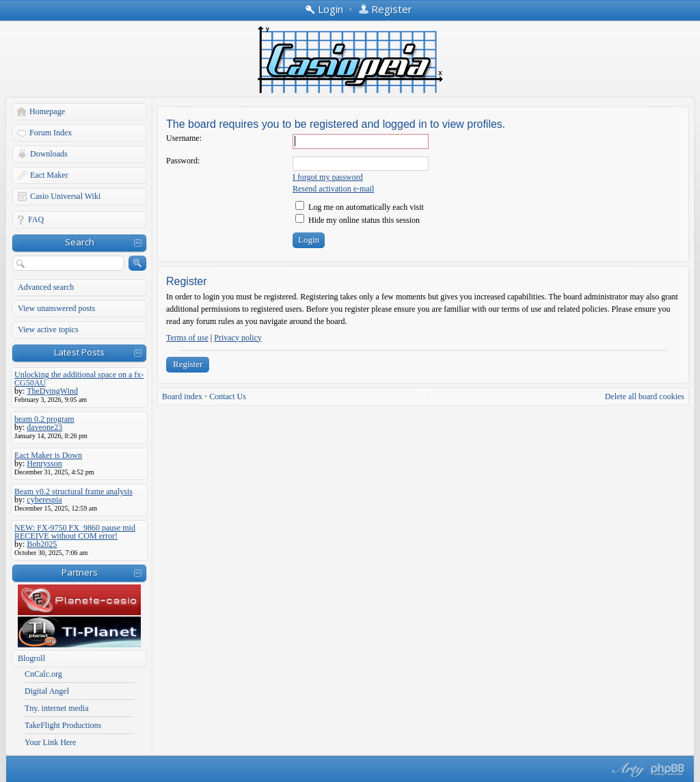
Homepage (47, 111)
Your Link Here (50, 742)
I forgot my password (328, 177)
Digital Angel (47, 691)
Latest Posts (79, 352)
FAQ (36, 219)
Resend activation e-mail (333, 189)
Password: (183, 161)
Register (188, 364)
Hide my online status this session (358, 220)
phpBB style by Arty (627, 770)
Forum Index (51, 133)
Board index (182, 396)
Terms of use (187, 338)
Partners (80, 572)
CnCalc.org (43, 674)
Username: (184, 138)
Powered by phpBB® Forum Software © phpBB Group (668, 770)
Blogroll (31, 658)
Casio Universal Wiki (65, 196)
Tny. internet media (57, 708)
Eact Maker (49, 175)
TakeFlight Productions (63, 725)
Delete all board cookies (645, 396)
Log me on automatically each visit (360, 207)
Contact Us (228, 396)
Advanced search (46, 287)
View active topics (48, 329)
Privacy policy (238, 338)
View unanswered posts (56, 308)
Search (80, 242)
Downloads (49, 154)
